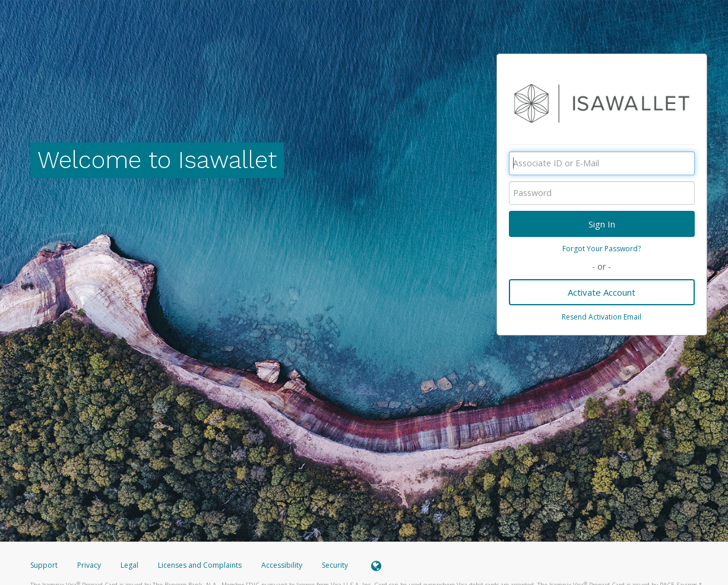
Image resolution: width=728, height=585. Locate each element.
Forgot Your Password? (602, 249)
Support (44, 565)
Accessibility (282, 565)
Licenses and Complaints (201, 565)
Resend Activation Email (602, 317)
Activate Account (602, 292)
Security (335, 565)
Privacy (89, 565)
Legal (129, 565)
